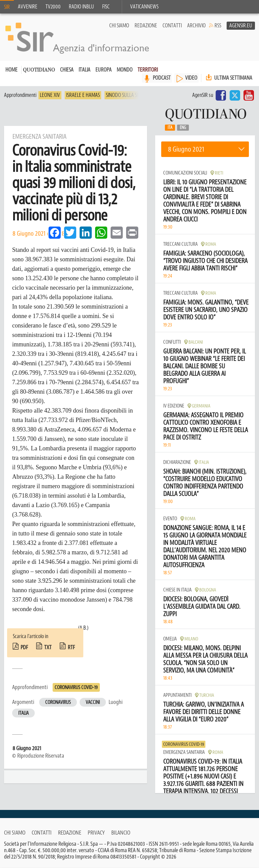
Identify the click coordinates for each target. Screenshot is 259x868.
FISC (106, 7)
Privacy (96, 833)
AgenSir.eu (241, 26)
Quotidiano (39, 70)
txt (48, 648)
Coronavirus (58, 702)
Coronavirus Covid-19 (76, 688)
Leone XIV (50, 95)
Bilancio (121, 833)
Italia (84, 70)
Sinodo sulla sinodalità (132, 95)
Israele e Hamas (83, 95)
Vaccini (93, 702)
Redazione (146, 26)
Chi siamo (119, 26)
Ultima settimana (228, 78)
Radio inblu (81, 7)
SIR (7, 7)
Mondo (125, 70)
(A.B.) (83, 628)
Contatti (172, 26)
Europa (104, 70)
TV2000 (53, 7)
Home (11, 70)
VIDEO (191, 78)
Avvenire (28, 7)
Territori (148, 70)
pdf (24, 648)
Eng (183, 128)
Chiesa (67, 70)
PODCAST (162, 78)
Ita (170, 128)
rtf (71, 648)
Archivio (196, 26)
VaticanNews (144, 7)
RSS (218, 26)
